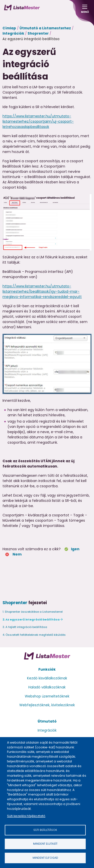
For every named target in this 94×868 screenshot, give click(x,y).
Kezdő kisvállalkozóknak (47, 678)
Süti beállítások (45, 830)
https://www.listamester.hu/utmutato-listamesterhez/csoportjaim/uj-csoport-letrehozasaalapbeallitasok (38, 121)
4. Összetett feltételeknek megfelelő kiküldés (34, 635)
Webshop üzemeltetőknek (47, 696)
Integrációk (13, 33)
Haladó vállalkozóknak (47, 687)
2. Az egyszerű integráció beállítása (31, 619)
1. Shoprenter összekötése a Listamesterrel (33, 612)
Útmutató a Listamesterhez (45, 28)
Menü (85, 10)
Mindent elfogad (45, 858)
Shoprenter (38, 33)
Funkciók (47, 669)
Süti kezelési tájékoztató (26, 816)
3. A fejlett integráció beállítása (25, 627)
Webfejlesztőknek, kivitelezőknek (47, 705)
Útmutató (47, 721)
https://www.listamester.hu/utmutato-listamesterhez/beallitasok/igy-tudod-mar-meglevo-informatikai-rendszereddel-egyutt (42, 291)
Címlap (9, 28)
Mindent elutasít (45, 844)
